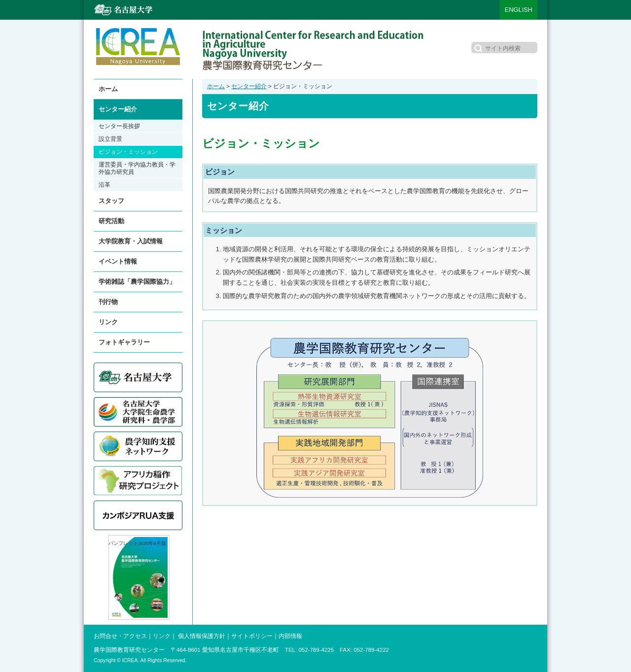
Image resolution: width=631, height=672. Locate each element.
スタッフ (111, 201)
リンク (108, 322)
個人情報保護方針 (202, 636)
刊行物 (108, 302)
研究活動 (111, 221)
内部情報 (290, 636)
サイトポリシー (252, 636)
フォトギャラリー (124, 342)
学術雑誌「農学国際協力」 (137, 282)
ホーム (216, 86)
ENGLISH (519, 10)
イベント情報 (118, 261)
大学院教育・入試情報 (131, 241)
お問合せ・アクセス (120, 636)
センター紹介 (249, 86)
